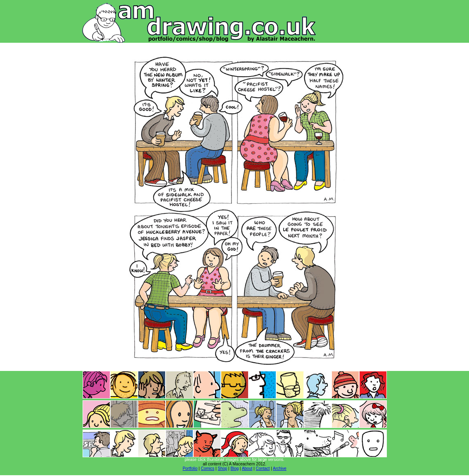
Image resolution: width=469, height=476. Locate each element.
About (247, 468)
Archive (280, 468)
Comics (208, 468)
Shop (222, 468)
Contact (263, 468)
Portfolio (190, 468)
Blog (235, 468)
